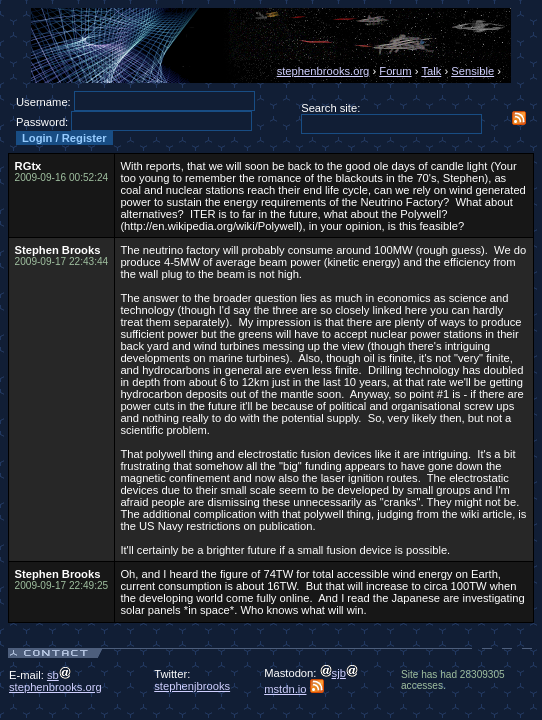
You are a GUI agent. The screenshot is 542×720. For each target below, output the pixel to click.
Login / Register (64, 138)
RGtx (28, 166)
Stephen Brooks (58, 250)
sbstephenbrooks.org (55, 681)
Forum (395, 71)
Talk (431, 71)
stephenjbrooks (192, 686)
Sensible (472, 71)
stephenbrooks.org (323, 71)
